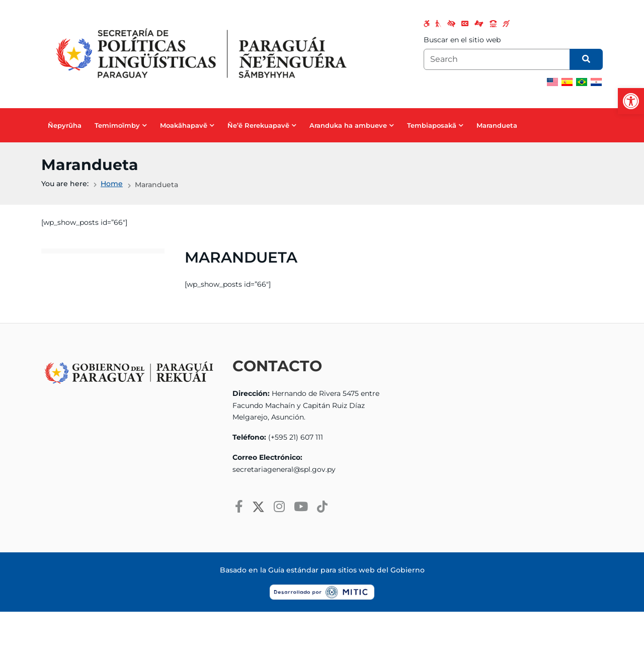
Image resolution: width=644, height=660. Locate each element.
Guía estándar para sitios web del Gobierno (346, 570)
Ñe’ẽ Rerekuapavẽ (258, 125)
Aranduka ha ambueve (348, 125)
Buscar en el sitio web (462, 40)
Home (112, 184)
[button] (631, 101)
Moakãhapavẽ (184, 125)
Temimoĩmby (117, 125)
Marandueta (497, 125)
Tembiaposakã (432, 125)
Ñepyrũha (65, 125)
